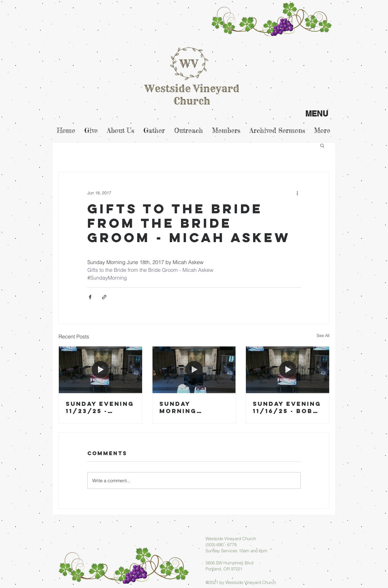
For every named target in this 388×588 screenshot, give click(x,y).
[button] (322, 145)
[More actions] (297, 193)
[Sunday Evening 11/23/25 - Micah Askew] (100, 370)
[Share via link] (104, 297)
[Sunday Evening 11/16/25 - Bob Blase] (288, 370)
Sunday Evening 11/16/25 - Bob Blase (287, 407)
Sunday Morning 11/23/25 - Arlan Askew (188, 407)
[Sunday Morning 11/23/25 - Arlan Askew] (194, 370)
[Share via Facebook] (90, 297)
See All (323, 336)
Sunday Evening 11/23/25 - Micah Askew (100, 407)
